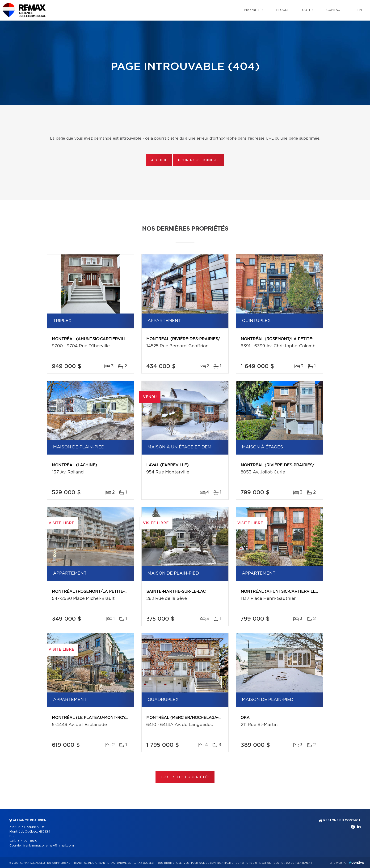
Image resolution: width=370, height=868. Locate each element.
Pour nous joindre (198, 160)
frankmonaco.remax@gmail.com (48, 846)
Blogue (283, 10)
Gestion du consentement (293, 863)
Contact (334, 10)
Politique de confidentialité (212, 863)
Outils (308, 10)
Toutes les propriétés (185, 777)
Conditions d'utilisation (253, 863)
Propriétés (254, 10)
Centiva (357, 862)
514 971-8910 (27, 841)
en (360, 10)
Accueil (159, 160)
